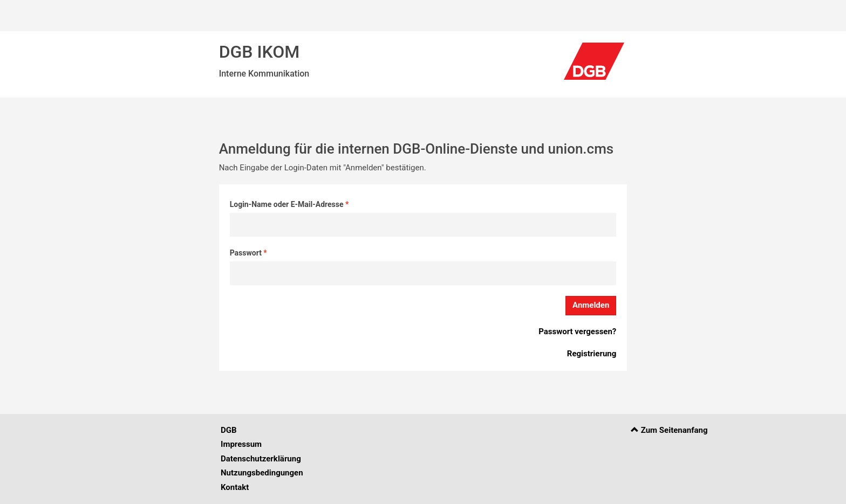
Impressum (241, 444)
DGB (229, 430)
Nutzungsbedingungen (262, 473)
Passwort (247, 253)
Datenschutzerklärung (261, 459)
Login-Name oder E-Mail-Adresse (288, 204)
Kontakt (235, 487)
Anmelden (591, 305)
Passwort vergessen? (577, 332)
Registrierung (592, 354)
